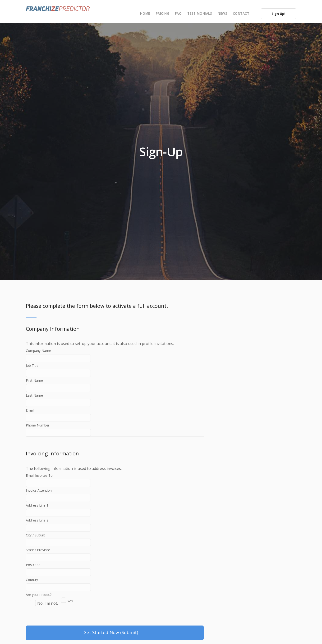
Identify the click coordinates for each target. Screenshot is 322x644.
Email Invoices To (63, 487)
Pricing (163, 13)
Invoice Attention (63, 503)
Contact (241, 13)
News (222, 13)
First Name (63, 387)
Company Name (63, 355)
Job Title (63, 371)
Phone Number (63, 435)
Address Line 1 (63, 519)
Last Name (63, 403)
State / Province (63, 567)
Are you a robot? (39, 611)
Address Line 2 (63, 535)
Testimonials (200, 13)
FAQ (178, 13)
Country (63, 599)
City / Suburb (63, 551)
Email (63, 419)
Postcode (63, 583)
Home (145, 13)
